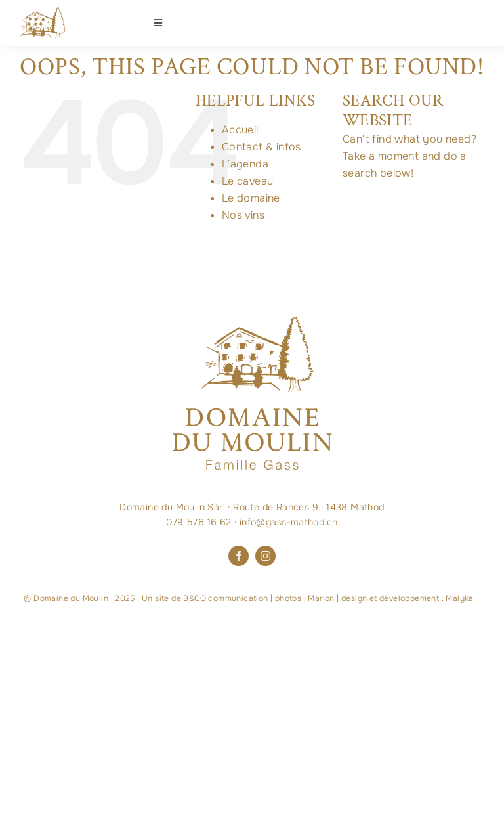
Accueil (240, 130)
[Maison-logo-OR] (43, 12)
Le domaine (251, 198)
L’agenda (245, 164)
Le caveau (248, 181)
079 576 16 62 (199, 522)
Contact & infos (262, 147)
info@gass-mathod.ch (289, 522)
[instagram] (265, 556)
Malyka (459, 598)
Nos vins (243, 215)
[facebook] (239, 556)
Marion (321, 598)
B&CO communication (225, 598)
